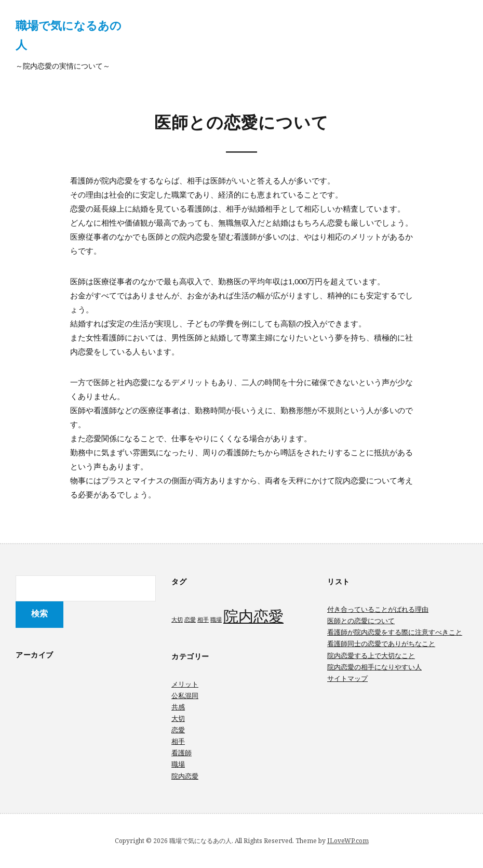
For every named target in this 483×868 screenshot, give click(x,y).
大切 (178, 718)
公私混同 (185, 695)
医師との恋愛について (361, 621)
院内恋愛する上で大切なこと (371, 655)
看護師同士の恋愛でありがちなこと (381, 643)
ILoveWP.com (348, 841)
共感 (178, 707)
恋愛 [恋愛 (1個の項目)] (190, 620)
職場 (178, 764)
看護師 (182, 753)
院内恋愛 (185, 776)
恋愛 (178, 730)
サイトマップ (347, 678)
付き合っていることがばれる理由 (378, 609)
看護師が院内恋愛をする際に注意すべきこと (395, 632)
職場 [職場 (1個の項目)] (216, 620)
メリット (185, 684)
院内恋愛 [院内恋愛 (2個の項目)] (253, 616)
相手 (178, 741)
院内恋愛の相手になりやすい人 (374, 667)
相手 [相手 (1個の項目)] (203, 620)
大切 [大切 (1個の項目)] (177, 620)
